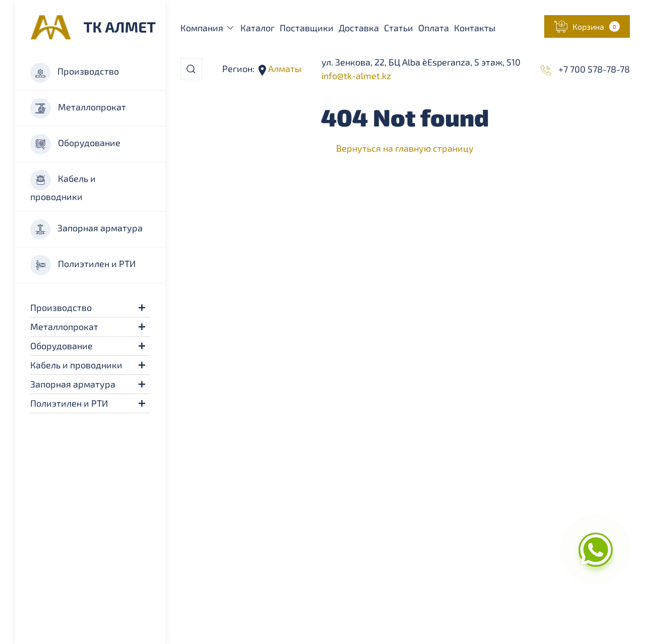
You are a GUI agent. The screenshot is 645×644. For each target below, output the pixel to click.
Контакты (475, 28)
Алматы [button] (284, 69)
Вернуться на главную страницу (405, 148)
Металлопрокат (78, 108)
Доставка (359, 28)
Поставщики (307, 28)
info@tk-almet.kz (356, 76)
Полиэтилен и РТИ (83, 265)
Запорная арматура (86, 229)
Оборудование (75, 144)
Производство (75, 73)
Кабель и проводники (63, 186)
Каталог (257, 28)
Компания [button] (208, 28)
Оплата (434, 28)
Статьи (399, 28)
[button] (142, 308)
